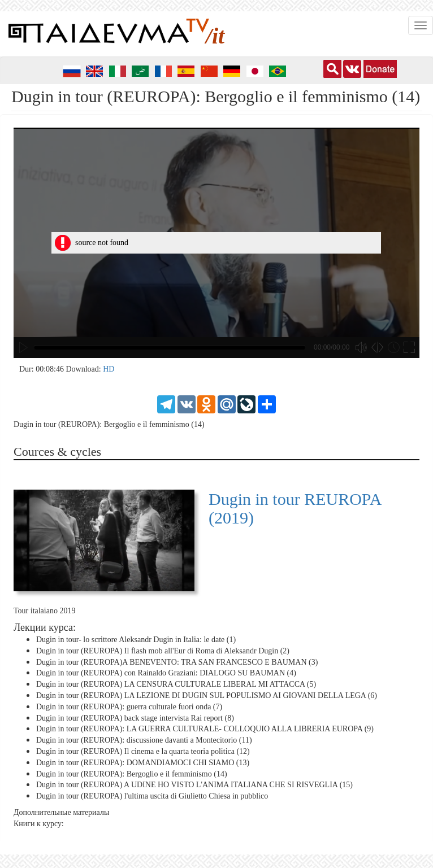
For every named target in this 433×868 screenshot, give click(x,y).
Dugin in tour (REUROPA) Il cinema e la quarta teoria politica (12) (143, 751)
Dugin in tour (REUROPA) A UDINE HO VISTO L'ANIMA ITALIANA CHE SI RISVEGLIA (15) (194, 785)
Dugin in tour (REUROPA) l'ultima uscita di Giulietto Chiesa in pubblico (152, 796)
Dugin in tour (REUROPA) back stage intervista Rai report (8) (135, 717)
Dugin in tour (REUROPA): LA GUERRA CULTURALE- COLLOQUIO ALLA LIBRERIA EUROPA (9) (205, 729)
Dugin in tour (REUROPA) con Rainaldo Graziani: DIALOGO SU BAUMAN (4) (166, 673)
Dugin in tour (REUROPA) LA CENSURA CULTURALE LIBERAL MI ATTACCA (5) (176, 684)
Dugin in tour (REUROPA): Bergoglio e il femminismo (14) (132, 773)
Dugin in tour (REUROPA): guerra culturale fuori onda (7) (129, 707)
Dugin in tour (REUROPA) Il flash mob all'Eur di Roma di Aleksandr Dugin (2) (163, 651)
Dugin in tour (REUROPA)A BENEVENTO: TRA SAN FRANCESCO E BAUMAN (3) (177, 662)
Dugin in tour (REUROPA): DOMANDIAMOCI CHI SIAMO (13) (143, 763)
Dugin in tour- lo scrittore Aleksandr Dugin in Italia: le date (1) (136, 640)
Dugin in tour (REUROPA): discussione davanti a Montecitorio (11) (144, 740)
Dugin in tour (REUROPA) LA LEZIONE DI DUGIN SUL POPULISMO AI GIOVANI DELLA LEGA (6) (207, 695)
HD (109, 369)
